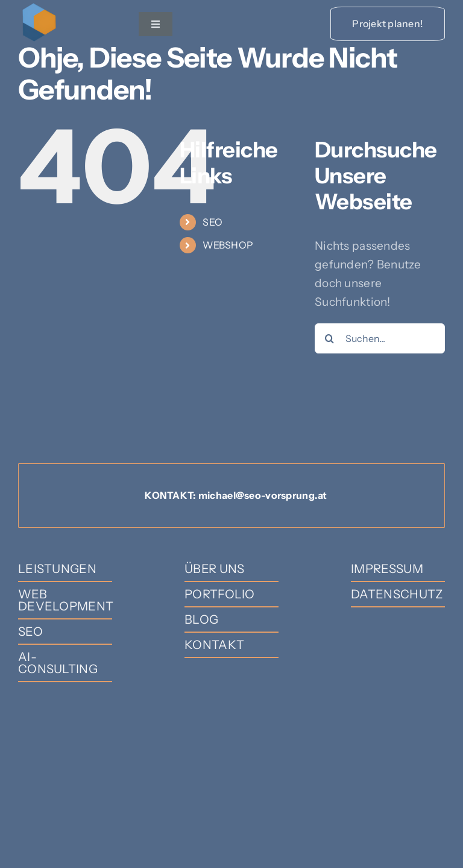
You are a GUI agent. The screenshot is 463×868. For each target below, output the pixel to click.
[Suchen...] (380, 338)
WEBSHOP (228, 245)
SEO (213, 222)
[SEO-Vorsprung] (39, 7)
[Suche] (330, 338)
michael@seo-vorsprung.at (263, 495)
